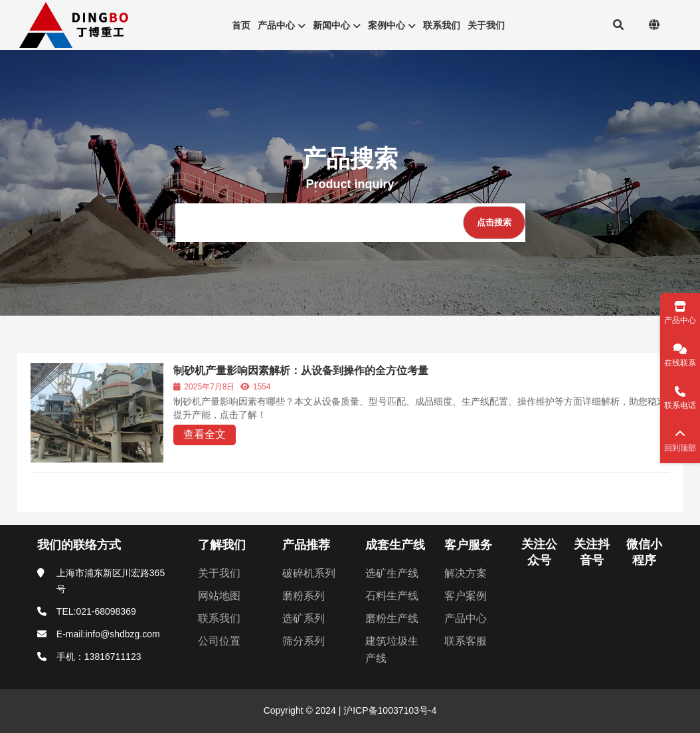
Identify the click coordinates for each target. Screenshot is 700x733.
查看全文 (205, 434)
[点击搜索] (494, 223)
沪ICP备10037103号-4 (389, 710)
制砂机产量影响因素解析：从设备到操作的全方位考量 (301, 370)
